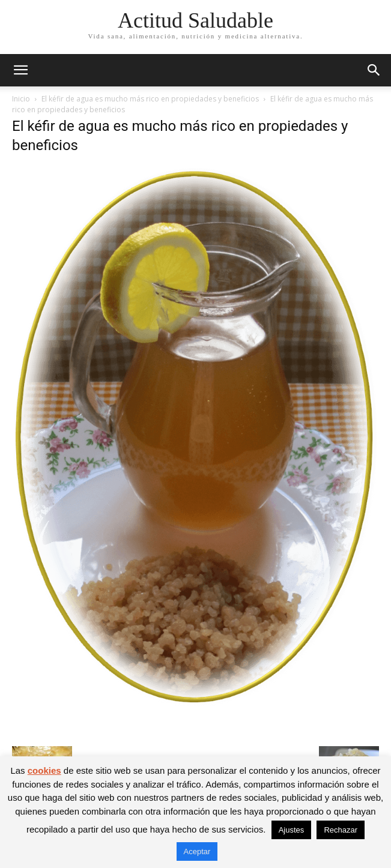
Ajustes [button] (292, 830)
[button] (20, 70)
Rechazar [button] (341, 830)
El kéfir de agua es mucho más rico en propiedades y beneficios (150, 99)
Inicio (21, 99)
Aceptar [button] (197, 851)
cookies (44, 770)
